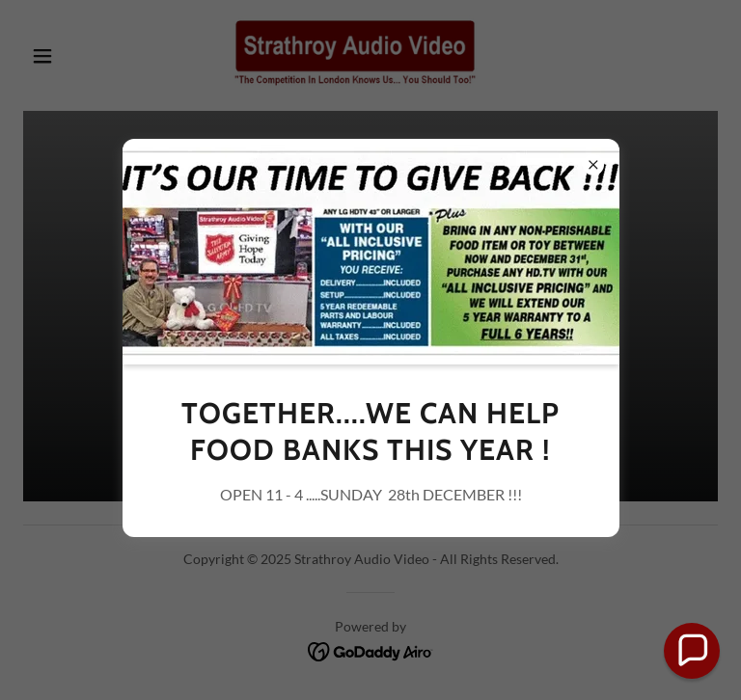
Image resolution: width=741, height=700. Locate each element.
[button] (692, 651)
